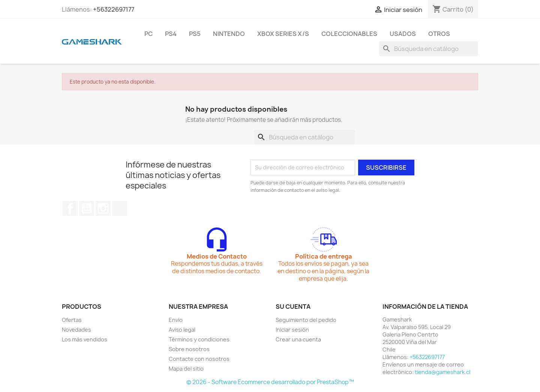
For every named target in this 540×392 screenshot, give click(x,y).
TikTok (120, 208)
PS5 (195, 34)
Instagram (103, 208)
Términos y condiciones (199, 339)
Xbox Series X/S (283, 34)
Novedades (76, 330)
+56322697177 (114, 9)
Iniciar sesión (292, 330)
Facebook (70, 208)
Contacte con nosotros (199, 359)
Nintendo (229, 34)
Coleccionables (349, 34)
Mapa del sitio (186, 369)
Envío (176, 320)
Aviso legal (182, 330)
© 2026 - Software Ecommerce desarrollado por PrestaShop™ (270, 382)
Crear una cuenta (298, 339)
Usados (403, 34)
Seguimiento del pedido (306, 320)
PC (148, 34)
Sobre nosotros (189, 349)
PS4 (171, 34)
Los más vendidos (85, 339)
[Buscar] (429, 49)
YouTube (87, 208)
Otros (439, 34)
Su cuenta (293, 307)
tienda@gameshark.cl (442, 372)
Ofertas (72, 320)
